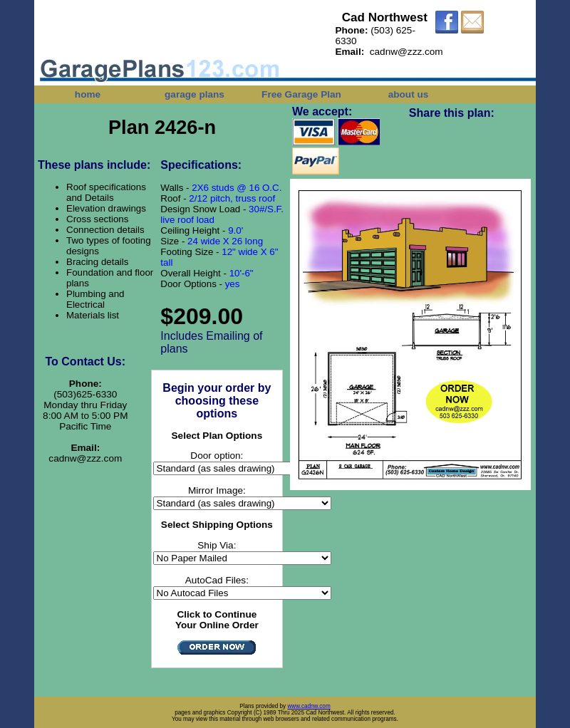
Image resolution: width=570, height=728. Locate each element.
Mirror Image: (217, 490)
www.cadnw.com (309, 706)
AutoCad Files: (217, 580)
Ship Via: (217, 545)
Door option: (217, 456)
